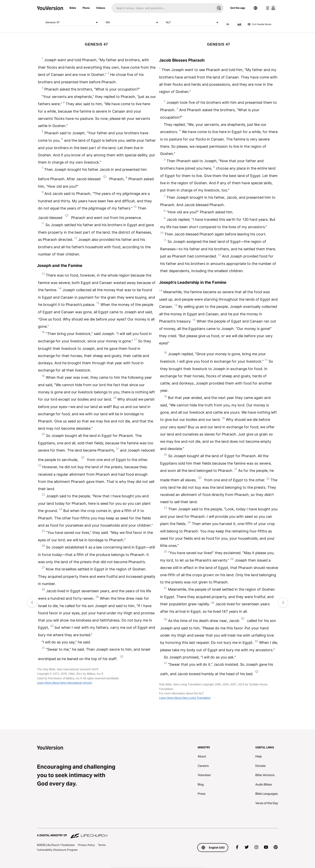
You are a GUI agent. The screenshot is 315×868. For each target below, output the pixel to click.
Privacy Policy (86, 845)
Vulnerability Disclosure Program (57, 850)
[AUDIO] (228, 24)
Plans (86, 8)
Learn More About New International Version (65, 683)
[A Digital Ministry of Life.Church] (157, 833)
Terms (102, 845)
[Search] (163, 8)
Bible (73, 8)
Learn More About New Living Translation (185, 698)
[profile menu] (270, 8)
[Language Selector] (256, 8)
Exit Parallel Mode (259, 24)
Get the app (238, 8)
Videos (101, 8)
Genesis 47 (72, 22)
